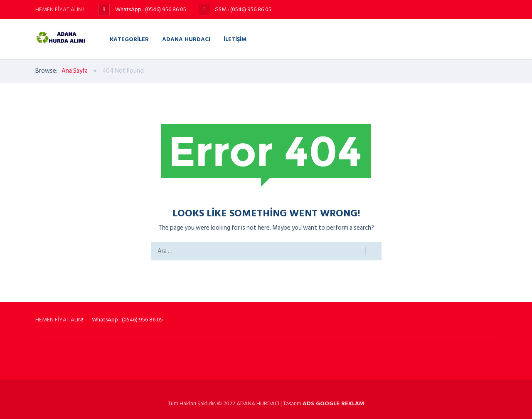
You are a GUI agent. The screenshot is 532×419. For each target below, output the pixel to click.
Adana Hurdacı (186, 39)
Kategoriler (129, 39)
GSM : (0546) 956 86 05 (243, 9)
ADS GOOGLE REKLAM (333, 403)
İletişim (235, 39)
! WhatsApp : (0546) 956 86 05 (122, 320)
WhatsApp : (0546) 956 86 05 (150, 9)
